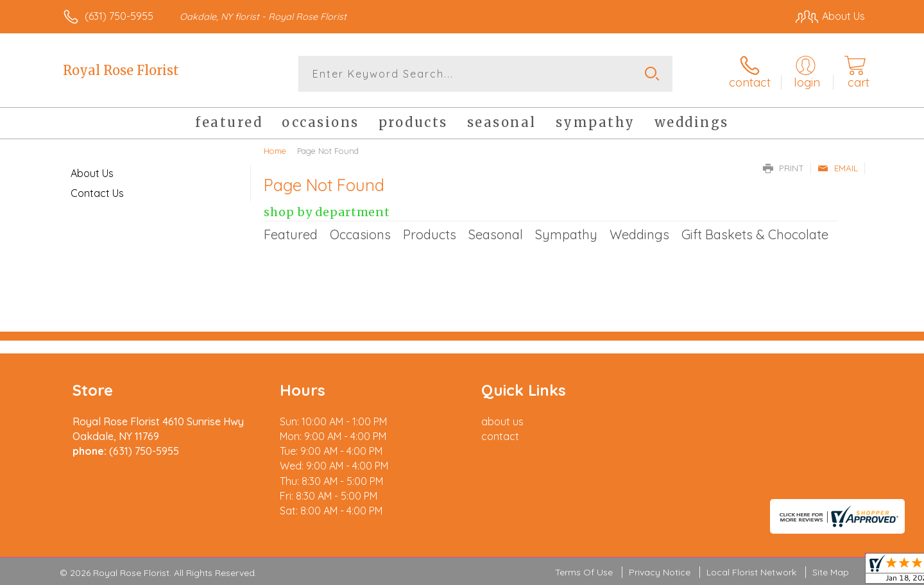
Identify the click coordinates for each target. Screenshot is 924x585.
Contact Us (97, 193)
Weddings (639, 234)
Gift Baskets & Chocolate (755, 234)
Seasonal (496, 234)
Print (783, 168)
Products (430, 234)
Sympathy (566, 234)
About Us (92, 173)
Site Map (831, 572)
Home (275, 151)
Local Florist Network (751, 572)
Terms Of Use (584, 572)
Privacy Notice (660, 572)
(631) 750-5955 (119, 16)
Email (838, 168)
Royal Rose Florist (121, 70)
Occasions (360, 234)
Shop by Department (327, 212)
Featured (291, 234)
